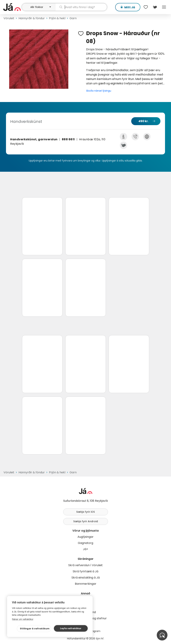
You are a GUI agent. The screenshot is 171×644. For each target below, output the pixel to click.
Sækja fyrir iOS (85, 512)
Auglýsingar (85, 537)
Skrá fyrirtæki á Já (85, 571)
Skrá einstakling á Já (86, 578)
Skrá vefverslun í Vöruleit (85, 565)
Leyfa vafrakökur (71, 628)
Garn (73, 18)
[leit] (81, 7)
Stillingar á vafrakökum (35, 629)
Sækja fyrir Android (86, 521)
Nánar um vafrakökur (23, 619)
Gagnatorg (85, 543)
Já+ (85, 549)
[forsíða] (12, 7)
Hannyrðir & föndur (32, 18)
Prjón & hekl (57, 18)
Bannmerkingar (86, 584)
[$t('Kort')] (155, 7)
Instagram (94, 631)
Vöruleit (9, 18)
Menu (164, 7)
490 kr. (143, 121)
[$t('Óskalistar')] (146, 7)
